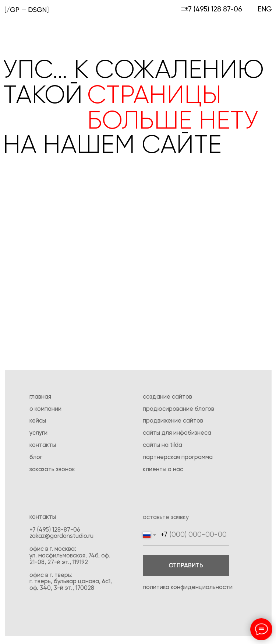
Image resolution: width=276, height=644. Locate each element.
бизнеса (199, 433)
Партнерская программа (178, 457)
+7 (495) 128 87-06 (213, 9)
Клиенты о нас (163, 470)
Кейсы (38, 421)
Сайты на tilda (162, 445)
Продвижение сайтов (173, 421)
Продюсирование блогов (178, 409)
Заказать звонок (52, 470)
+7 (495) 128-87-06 (55, 530)
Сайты (152, 433)
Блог (36, 457)
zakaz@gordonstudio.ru (61, 536)
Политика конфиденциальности (188, 587)
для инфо (175, 433)
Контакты (43, 445)
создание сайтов (167, 397)
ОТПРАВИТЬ (186, 566)
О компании (45, 409)
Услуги (38, 433)
